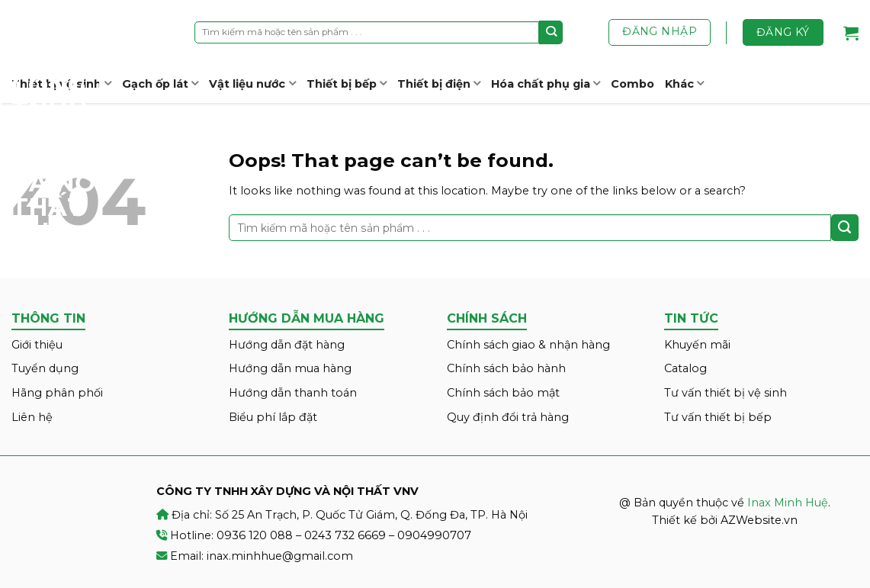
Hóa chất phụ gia (546, 84)
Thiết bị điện (439, 84)
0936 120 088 (255, 535)
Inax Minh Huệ (788, 503)
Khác (684, 84)
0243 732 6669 (345, 535)
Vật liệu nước (252, 84)
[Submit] (551, 32)
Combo (632, 84)
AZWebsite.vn (759, 520)
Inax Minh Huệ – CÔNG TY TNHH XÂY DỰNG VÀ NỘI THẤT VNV (69, 122)
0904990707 (434, 535)
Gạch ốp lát (160, 84)
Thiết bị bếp (347, 84)
